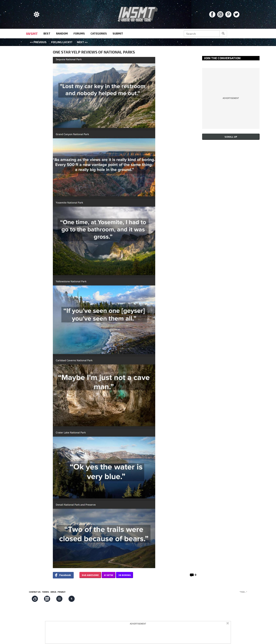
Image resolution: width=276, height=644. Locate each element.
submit (118, 33)
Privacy (62, 592)
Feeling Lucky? (62, 42)
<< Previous (38, 42)
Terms (46, 592)
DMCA (53, 592)
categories (99, 33)
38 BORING (125, 575)
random (62, 33)
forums (79, 33)
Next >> (82, 42)
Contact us (35, 592)
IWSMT (32, 34)
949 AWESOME (90, 575)
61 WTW (109, 575)
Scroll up (231, 137)
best (47, 33)
